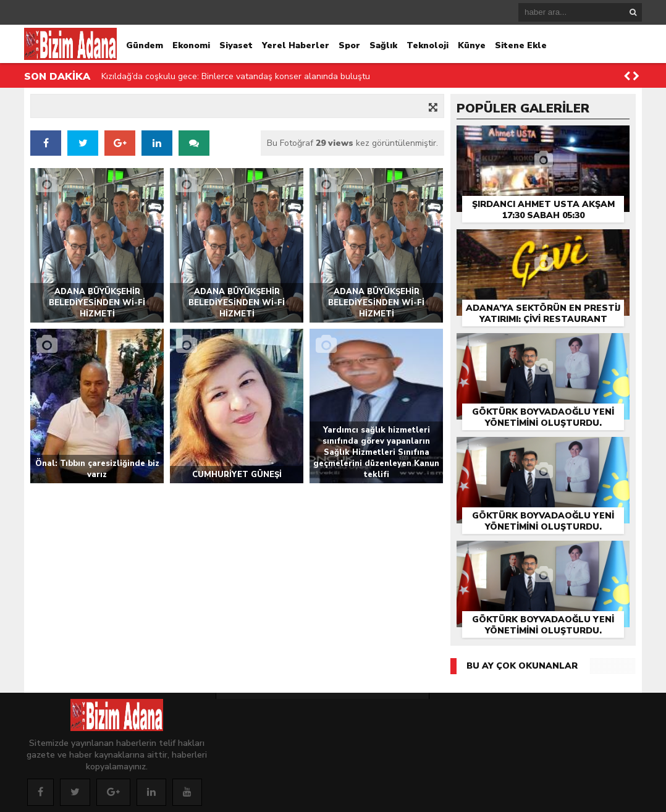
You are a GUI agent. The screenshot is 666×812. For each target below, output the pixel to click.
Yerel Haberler (296, 45)
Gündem (145, 45)
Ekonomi (191, 45)
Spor (349, 45)
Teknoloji (428, 45)
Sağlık (383, 45)
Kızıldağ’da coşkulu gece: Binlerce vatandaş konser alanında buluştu (236, 76)
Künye (472, 45)
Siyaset (236, 45)
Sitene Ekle (521, 45)
